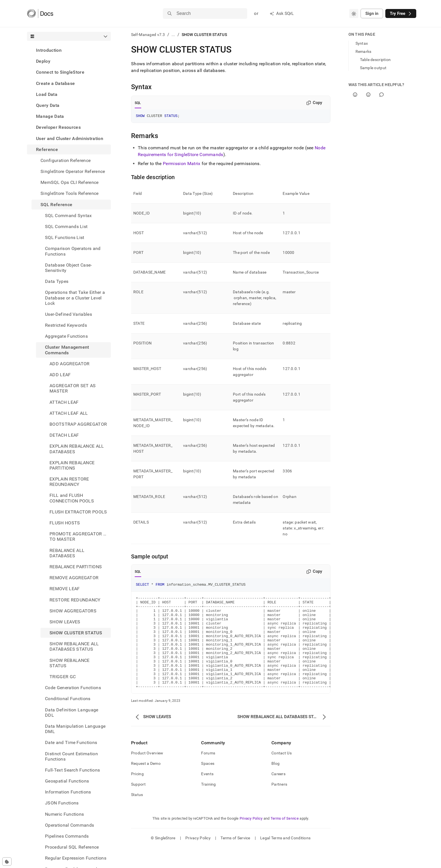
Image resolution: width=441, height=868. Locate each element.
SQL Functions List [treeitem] (65, 237)
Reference (47, 149)
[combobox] (354, 13)
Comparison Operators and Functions (73, 251)
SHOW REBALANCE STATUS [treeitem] (69, 663)
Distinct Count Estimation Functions (71, 756)
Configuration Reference (66, 160)
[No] (368, 95)
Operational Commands (69, 825)
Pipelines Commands (67, 836)
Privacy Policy (251, 839)
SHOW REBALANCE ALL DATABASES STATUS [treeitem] (74, 646)
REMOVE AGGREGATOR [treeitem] (74, 578)
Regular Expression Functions (76, 858)
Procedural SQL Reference (72, 847)
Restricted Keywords (66, 325)
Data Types (57, 281)
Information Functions (68, 792)
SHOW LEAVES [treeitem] (65, 622)
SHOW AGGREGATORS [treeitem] (73, 611)
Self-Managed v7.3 (148, 35)
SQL (138, 103)
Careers (278, 794)
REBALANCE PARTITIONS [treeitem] (76, 567)
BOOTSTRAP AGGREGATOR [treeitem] (78, 424)
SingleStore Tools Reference (70, 193)
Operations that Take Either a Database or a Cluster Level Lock (75, 298)
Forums (208, 773)
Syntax (362, 43)
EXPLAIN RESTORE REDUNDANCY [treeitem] (69, 482)
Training (208, 804)
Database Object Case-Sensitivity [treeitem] (68, 268)
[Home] (40, 13)
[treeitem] (69, 50)
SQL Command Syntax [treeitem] (68, 216)
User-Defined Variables (68, 314)
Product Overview (147, 773)
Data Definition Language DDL (72, 713)
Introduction (49, 50)
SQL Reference (56, 205)
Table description (375, 60)
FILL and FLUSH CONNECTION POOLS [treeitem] (72, 498)
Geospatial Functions (67, 781)
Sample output (373, 68)
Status (137, 815)
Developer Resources (58, 127)
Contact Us (282, 773)
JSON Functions (62, 803)
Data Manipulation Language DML (75, 729)
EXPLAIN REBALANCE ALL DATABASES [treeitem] (77, 449)
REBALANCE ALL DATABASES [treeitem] (67, 553)
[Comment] (382, 95)
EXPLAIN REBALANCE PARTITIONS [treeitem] (72, 465)
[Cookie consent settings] (7, 862)
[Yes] (355, 95)
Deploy (43, 61)
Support (138, 804)
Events (207, 794)
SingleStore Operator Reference (73, 171)
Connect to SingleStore (60, 72)
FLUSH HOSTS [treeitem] (65, 523)
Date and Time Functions (71, 742)
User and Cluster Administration (70, 138)
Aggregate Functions (66, 336)
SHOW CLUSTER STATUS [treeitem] (76, 633)
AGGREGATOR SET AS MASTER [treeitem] (73, 388)
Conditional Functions (68, 699)
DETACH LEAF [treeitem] (64, 435)
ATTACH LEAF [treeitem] (64, 402)
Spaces (208, 784)
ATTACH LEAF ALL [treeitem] (69, 413)
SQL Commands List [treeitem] (66, 226)
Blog (275, 784)
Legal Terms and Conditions (285, 858)
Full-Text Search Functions (72, 770)
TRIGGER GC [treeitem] (63, 677)
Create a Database (55, 83)
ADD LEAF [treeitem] (60, 375)
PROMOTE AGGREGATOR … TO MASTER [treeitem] (78, 536)
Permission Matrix (182, 164)
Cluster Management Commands (67, 350)
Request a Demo (146, 784)
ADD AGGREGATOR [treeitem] (69, 364)
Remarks (364, 51)
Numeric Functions (64, 814)
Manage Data (50, 116)
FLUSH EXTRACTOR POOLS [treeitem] (78, 512)
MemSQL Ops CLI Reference (70, 182)
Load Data (47, 94)
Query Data (48, 105)
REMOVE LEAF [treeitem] (65, 589)
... (173, 35)
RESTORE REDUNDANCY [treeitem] (75, 600)
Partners (279, 804)
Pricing (137, 794)
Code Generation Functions (73, 688)
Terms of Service (285, 839)
